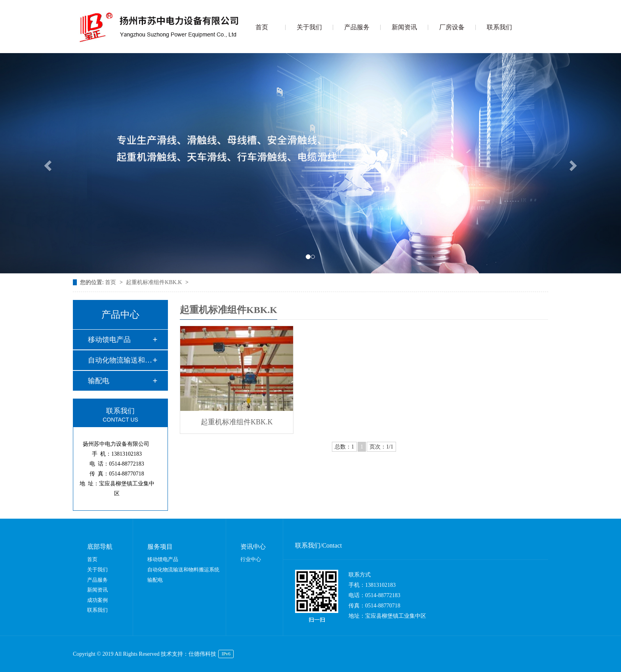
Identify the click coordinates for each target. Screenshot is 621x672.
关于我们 (309, 27)
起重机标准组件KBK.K (155, 282)
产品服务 (357, 27)
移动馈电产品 (109, 340)
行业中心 (251, 559)
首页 (262, 27)
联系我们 (499, 27)
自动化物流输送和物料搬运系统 (183, 570)
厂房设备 (452, 27)
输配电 (99, 381)
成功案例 (97, 600)
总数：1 (344, 447)
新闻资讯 (404, 27)
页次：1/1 (381, 447)
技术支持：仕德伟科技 (189, 654)
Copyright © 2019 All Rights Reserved (117, 654)
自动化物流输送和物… (120, 360)
